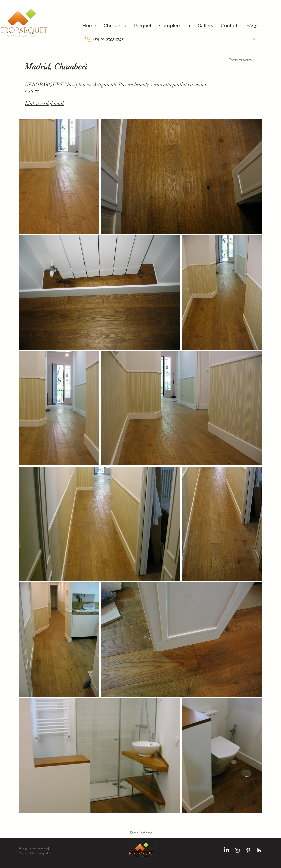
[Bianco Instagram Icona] (237, 850)
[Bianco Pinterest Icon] (248, 850)
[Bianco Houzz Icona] (259, 850)
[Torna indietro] (240, 60)
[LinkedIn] (226, 850)
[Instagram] (254, 39)
